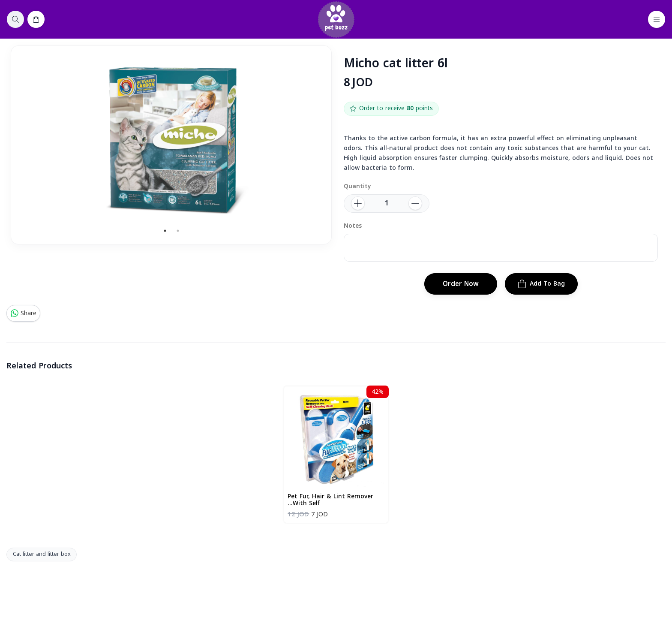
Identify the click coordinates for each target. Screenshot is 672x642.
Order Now (461, 284)
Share (23, 313)
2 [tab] (178, 231)
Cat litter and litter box (42, 554)
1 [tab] (165, 231)
